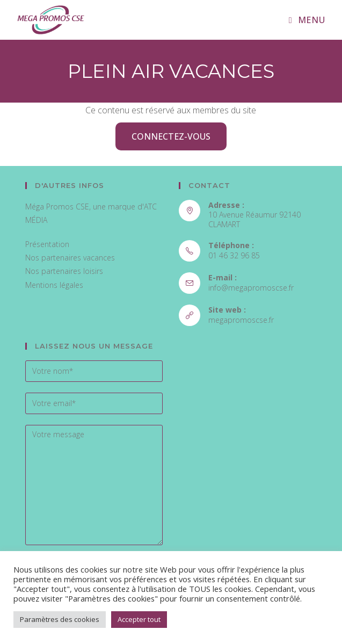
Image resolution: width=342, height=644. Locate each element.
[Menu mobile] (307, 20)
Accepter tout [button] (139, 619)
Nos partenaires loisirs (64, 271)
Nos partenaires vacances (70, 258)
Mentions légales (54, 285)
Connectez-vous (171, 136)
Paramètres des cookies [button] (60, 619)
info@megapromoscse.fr (251, 288)
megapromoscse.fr (241, 320)
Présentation (47, 244)
